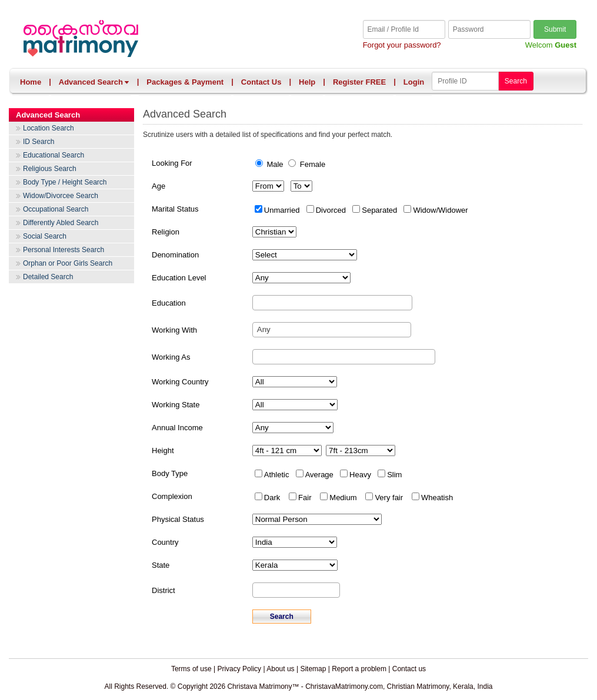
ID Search (39, 142)
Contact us (409, 669)
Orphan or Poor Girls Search (68, 263)
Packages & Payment (185, 82)
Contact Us (261, 82)
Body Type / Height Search (65, 182)
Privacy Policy (239, 669)
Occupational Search (56, 209)
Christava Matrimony (160, 40)
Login (414, 82)
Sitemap (313, 669)
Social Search (45, 236)
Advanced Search (94, 82)
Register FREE (359, 82)
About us (280, 669)
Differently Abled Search (61, 223)
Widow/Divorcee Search (61, 196)
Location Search (49, 128)
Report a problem (359, 669)
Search (516, 81)
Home (31, 82)
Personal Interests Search (64, 250)
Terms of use (191, 669)
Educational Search (54, 155)
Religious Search (50, 169)
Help (307, 82)
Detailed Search (48, 277)
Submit (555, 29)
